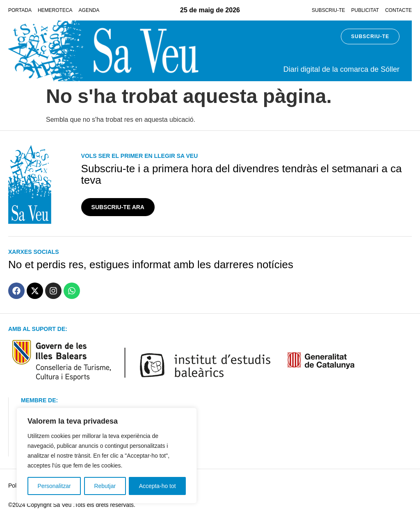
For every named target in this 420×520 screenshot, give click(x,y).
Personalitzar (54, 486)
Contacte (398, 10)
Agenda (89, 10)
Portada (20, 10)
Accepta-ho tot (157, 486)
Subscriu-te (328, 10)
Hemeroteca (55, 10)
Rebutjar (105, 486)
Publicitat (365, 10)
